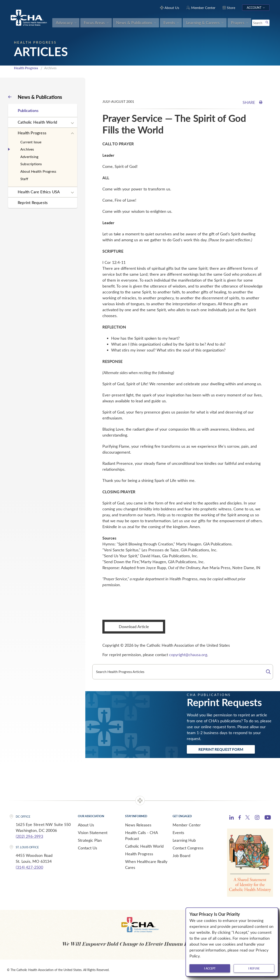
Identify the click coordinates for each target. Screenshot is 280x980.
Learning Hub (184, 840)
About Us (86, 825)
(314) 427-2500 (29, 867)
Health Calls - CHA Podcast (141, 835)
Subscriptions (31, 164)
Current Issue (31, 142)
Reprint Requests (33, 202)
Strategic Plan (90, 840)
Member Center (187, 825)
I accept (210, 968)
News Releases (138, 825)
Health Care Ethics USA (39, 192)
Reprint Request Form (221, 749)
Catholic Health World (37, 122)
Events (178, 833)
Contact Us (87, 848)
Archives (27, 149)
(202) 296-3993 (29, 836)
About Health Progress (38, 171)
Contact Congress (188, 848)
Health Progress (26, 68)
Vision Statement (93, 833)
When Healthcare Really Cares (146, 864)
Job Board (181, 856)
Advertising (29, 157)
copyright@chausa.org (188, 655)
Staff (24, 179)
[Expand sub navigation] (72, 123)
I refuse (254, 968)
